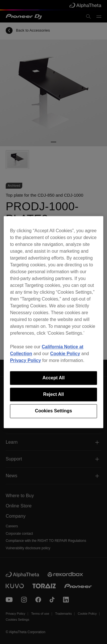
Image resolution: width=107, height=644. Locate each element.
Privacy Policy (26, 360)
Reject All (53, 394)
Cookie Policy (65, 354)
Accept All (54, 378)
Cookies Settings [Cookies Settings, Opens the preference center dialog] (54, 411)
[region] (53, 322)
